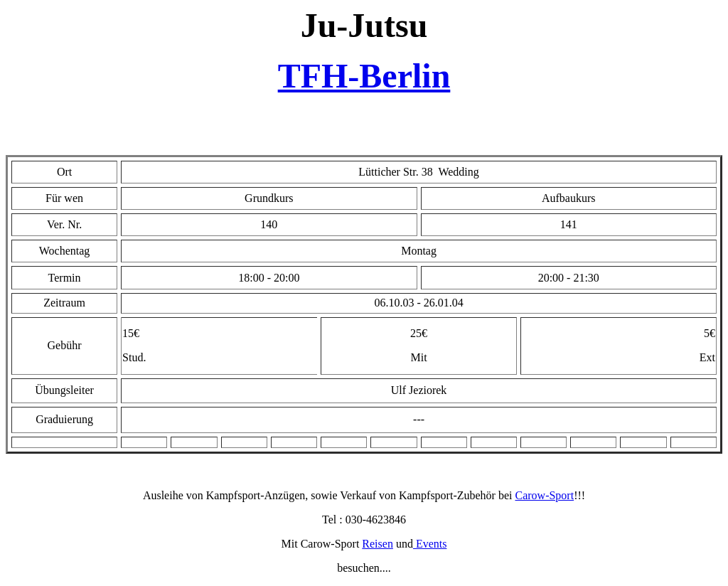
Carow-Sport (544, 495)
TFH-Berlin (364, 76)
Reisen (378, 544)
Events (430, 544)
